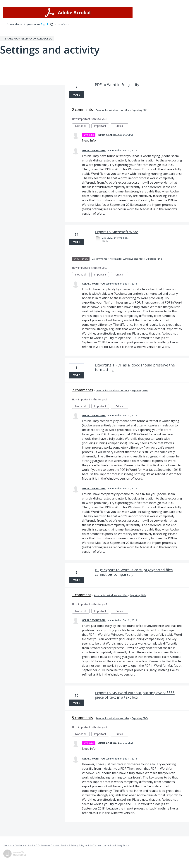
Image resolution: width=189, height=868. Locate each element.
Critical (122, 126)
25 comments (100, 259)
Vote (77, 95)
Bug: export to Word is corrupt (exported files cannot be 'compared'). (134, 572)
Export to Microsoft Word (117, 232)
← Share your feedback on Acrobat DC (27, 39)
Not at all (82, 126)
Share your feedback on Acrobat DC (21, 845)
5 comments (83, 718)
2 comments (83, 110)
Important (102, 126)
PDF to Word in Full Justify (117, 85)
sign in (45, 24)
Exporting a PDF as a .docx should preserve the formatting (135, 367)
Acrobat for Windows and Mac (113, 110)
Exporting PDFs (140, 110)
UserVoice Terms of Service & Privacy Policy (62, 845)
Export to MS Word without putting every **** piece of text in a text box (135, 695)
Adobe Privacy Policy (118, 845)
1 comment (82, 595)
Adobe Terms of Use (96, 845)
